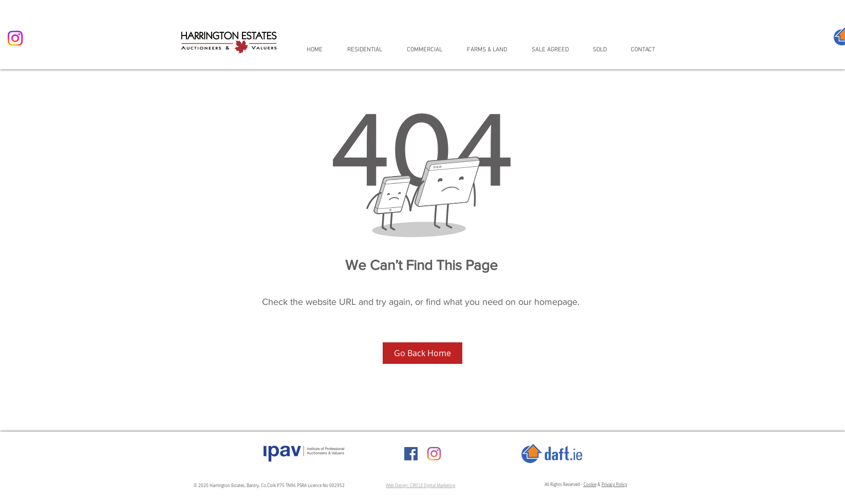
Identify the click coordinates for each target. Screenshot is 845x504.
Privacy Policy (614, 484)
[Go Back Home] (423, 353)
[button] (369, 50)
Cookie (590, 484)
